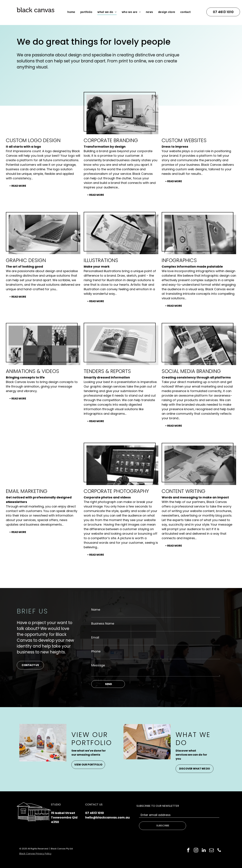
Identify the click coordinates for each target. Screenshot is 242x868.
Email (95, 637)
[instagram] (196, 851)
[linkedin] (204, 851)
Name (96, 610)
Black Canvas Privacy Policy (35, 854)
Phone (96, 651)
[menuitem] (71, 12)
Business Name (103, 623)
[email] (212, 851)
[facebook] (188, 851)
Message (98, 665)
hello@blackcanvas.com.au (107, 817)
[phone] (219, 851)
